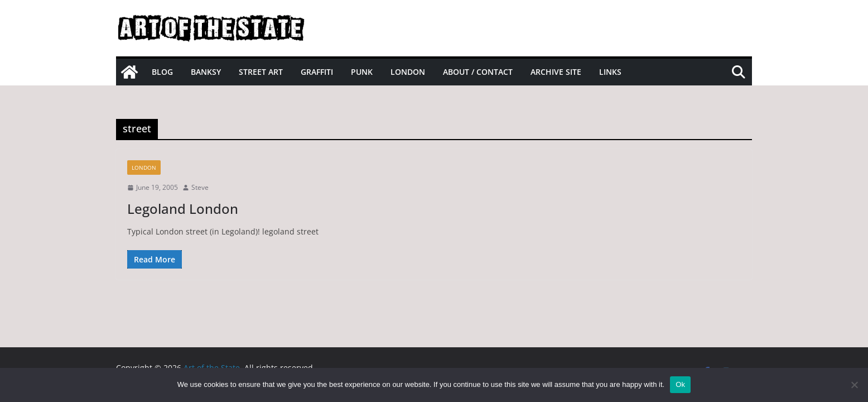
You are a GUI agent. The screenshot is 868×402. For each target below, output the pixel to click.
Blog (162, 72)
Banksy (206, 72)
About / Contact (478, 72)
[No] (854, 385)
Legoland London (183, 209)
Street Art (261, 72)
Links (610, 72)
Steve (200, 187)
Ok (680, 384)
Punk (362, 72)
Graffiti (317, 72)
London (408, 72)
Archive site (556, 72)
